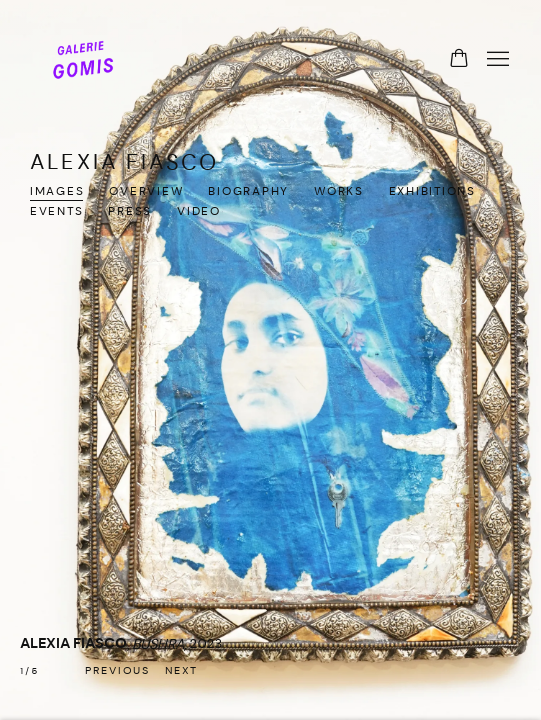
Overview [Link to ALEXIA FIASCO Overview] (146, 192)
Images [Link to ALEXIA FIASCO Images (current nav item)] (57, 192)
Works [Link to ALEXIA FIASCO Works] (339, 192)
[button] (117, 672)
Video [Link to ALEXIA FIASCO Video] (199, 212)
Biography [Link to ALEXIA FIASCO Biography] (248, 192)
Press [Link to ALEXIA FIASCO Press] (130, 212)
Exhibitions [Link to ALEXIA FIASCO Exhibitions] (432, 192)
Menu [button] (496, 60)
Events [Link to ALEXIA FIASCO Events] (56, 212)
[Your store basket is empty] (459, 60)
